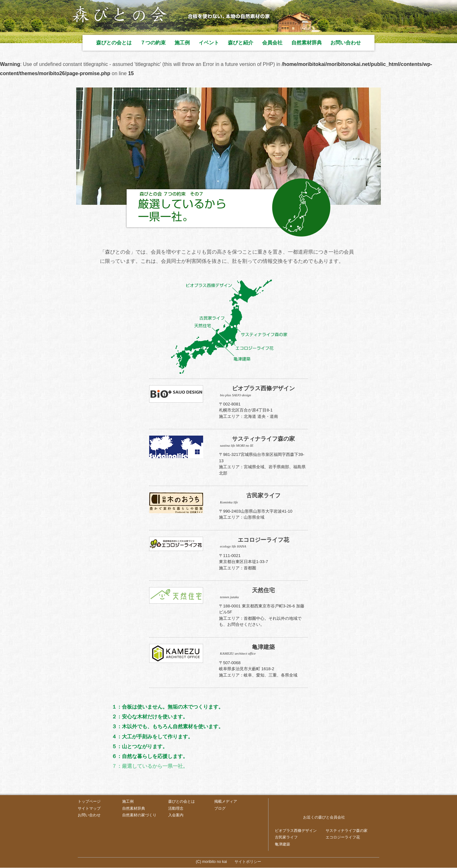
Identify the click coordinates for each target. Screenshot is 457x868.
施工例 (182, 43)
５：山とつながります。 (140, 746)
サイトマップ (89, 808)
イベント (209, 43)
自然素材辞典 (307, 43)
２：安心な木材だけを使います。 (150, 717)
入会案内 (176, 815)
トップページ (89, 801)
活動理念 (176, 808)
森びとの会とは (114, 43)
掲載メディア (226, 801)
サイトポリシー (248, 862)
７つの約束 (153, 43)
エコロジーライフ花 (343, 838)
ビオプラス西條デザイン (296, 831)
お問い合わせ (346, 43)
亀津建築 (282, 844)
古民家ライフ (286, 838)
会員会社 (272, 43)
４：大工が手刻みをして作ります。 (153, 737)
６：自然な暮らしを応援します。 (150, 756)
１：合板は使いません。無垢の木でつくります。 (168, 707)
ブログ (220, 808)
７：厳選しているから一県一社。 (150, 766)
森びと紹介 (241, 43)
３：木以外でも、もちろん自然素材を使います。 (168, 727)
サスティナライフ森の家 (347, 831)
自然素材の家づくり (139, 815)
